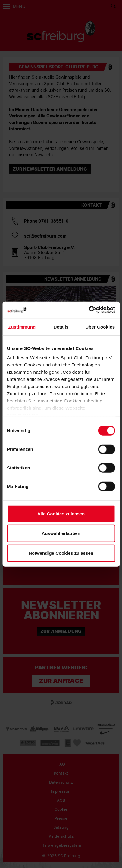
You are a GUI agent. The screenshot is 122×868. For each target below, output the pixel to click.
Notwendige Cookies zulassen (61, 553)
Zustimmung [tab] (22, 327)
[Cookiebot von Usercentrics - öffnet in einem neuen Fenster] (89, 310)
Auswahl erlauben (61, 533)
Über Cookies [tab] (100, 327)
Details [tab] (61, 327)
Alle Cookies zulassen (61, 513)
